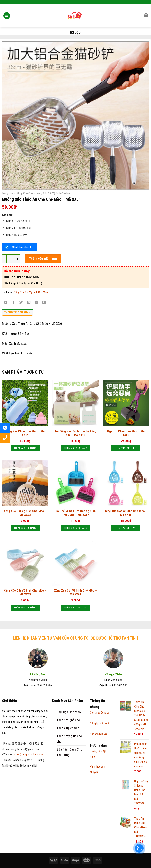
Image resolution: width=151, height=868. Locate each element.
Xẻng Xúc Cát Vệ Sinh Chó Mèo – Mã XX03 (25, 513)
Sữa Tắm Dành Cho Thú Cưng (69, 752)
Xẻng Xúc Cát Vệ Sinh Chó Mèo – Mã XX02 (75, 593)
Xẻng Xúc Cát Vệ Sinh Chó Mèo (54, 193)
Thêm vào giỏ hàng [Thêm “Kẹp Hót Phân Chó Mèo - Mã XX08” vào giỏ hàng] (126, 448)
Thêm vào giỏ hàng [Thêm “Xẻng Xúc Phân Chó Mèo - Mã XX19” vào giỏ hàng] (25, 448)
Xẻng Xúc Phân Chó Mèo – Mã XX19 (25, 433)
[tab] (17, 313)
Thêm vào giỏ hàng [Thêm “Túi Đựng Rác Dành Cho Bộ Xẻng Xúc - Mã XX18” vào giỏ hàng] (75, 448)
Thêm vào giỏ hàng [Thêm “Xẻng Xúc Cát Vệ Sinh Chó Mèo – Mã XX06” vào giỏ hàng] (126, 528)
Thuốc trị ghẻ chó (68, 720)
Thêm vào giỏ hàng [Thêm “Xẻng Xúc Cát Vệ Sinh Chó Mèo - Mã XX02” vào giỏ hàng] (75, 608)
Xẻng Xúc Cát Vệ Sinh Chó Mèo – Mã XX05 (25, 593)
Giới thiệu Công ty (99, 713)
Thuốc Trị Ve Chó (68, 728)
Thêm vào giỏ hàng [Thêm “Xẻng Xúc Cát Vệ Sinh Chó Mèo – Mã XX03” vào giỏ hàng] (25, 528)
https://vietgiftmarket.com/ (28, 754)
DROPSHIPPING (98, 734)
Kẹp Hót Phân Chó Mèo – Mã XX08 (126, 433)
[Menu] (7, 11)
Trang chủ (7, 193)
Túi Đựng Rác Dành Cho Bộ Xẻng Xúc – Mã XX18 (75, 433)
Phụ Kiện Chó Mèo (69, 712)
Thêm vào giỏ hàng (43, 259)
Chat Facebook (22, 247)
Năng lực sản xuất (100, 723)
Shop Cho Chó (25, 193)
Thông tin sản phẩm (17, 312)
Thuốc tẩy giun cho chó (69, 739)
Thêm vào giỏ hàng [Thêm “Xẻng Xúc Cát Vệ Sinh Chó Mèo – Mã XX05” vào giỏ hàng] (25, 608)
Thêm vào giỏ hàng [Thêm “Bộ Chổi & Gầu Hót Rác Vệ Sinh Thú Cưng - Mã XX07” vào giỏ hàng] (75, 528)
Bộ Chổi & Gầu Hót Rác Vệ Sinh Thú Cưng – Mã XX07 (75, 513)
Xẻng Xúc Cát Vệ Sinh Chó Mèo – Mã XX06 (126, 513)
